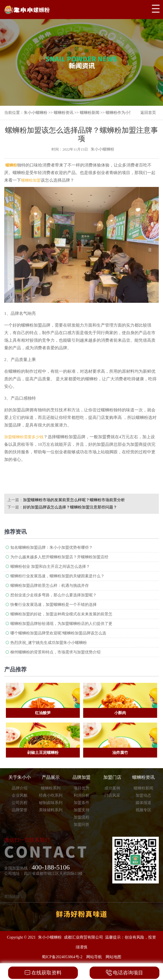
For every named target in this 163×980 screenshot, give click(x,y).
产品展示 (51, 777)
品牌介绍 (20, 788)
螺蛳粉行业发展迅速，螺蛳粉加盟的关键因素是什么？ (57, 576)
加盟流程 (81, 817)
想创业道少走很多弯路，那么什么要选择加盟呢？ (53, 595)
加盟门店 (112, 777)
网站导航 (94, 957)
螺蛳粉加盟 (31, 180)
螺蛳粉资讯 (64, 113)
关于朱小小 (20, 777)
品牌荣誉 (20, 810)
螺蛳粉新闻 (90, 113)
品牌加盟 (81, 777)
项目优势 (81, 788)
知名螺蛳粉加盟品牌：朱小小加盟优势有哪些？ (52, 548)
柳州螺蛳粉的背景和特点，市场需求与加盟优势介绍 (55, 652)
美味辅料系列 (51, 810)
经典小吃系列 (51, 795)
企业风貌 (20, 795)
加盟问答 (81, 825)
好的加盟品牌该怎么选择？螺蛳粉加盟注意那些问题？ (70, 507)
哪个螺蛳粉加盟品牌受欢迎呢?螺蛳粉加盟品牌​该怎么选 (58, 633)
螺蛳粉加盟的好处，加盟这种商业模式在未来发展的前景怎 (61, 614)
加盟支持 (81, 810)
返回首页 (148, 113)
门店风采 (112, 795)
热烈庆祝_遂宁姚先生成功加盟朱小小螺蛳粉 (49, 643)
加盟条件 (81, 803)
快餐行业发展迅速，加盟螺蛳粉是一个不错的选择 (53, 605)
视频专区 (143, 810)
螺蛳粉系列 (51, 788)
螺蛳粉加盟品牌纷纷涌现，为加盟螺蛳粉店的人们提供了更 (61, 624)
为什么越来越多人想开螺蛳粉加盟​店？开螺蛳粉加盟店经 (59, 557)
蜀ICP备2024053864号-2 (62, 957)
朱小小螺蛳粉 (36, 113)
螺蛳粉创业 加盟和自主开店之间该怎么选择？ (50, 567)
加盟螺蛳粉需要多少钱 (24, 437)
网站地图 (113, 957)
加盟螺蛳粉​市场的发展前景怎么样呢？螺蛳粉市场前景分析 (74, 500)
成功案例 (112, 788)
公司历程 (20, 803)
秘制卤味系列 (51, 803)
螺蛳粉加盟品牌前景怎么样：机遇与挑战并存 (50, 586)
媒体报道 (143, 803)
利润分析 (81, 795)
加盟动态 (143, 795)
